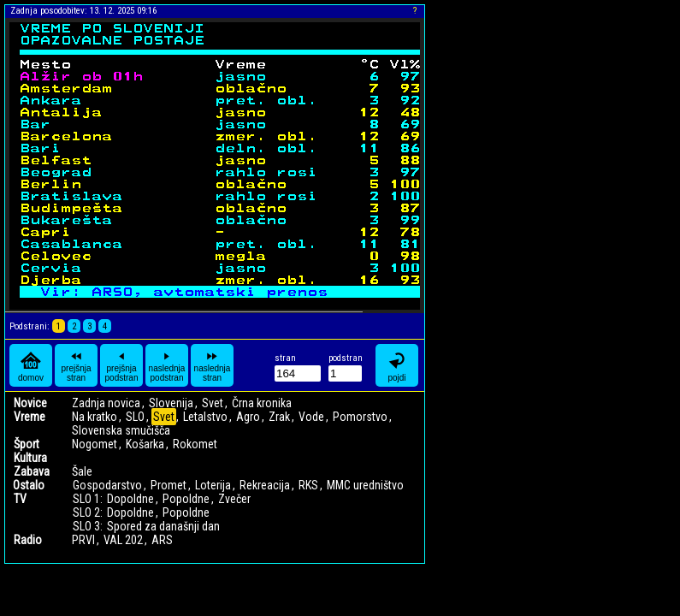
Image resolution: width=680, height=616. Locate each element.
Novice (30, 403)
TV (20, 499)
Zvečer (234, 499)
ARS (162, 540)
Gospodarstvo (107, 485)
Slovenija (171, 403)
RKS (308, 485)
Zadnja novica (106, 403)
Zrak (279, 417)
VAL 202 (123, 540)
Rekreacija (265, 485)
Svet (213, 403)
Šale (82, 471)
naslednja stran (213, 365)
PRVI (83, 540)
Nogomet (95, 444)
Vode (311, 417)
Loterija (213, 485)
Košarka (145, 444)
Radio (28, 540)
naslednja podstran (167, 365)
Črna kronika (262, 403)
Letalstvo (205, 417)
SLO (135, 417)
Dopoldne (130, 499)
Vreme (30, 417)
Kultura (30, 458)
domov (31, 366)
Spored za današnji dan (163, 526)
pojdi (397, 366)
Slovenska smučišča (121, 430)
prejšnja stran (76, 365)
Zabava (32, 471)
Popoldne (186, 499)
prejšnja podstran (122, 365)
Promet (169, 485)
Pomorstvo (360, 417)
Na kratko (95, 417)
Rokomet (195, 444)
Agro (248, 417)
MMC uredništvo (365, 485)
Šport (27, 444)
